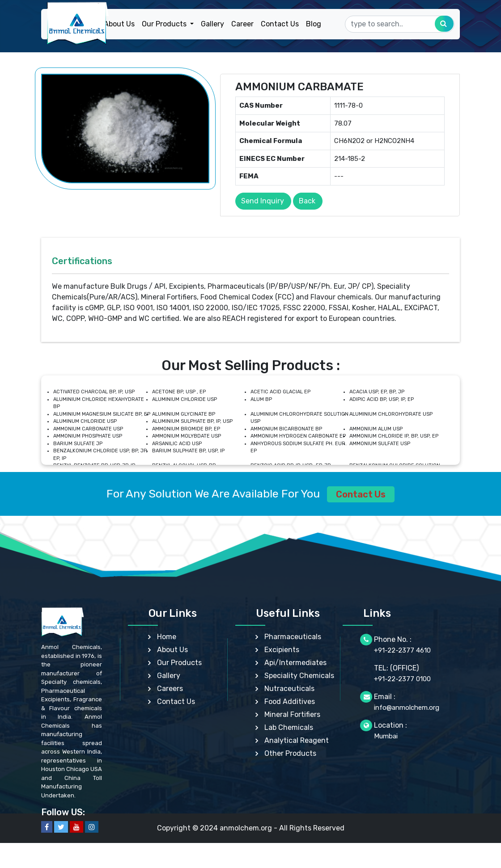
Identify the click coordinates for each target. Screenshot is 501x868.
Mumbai (386, 736)
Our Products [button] (165, 24)
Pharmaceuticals (293, 637)
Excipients (282, 650)
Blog (314, 24)
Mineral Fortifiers (292, 714)
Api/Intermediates (295, 663)
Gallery (212, 24)
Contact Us (280, 24)
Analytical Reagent (297, 740)
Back (307, 201)
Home (167, 637)
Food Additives (290, 702)
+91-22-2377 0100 (402, 679)
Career (242, 24)
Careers (170, 689)
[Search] (400, 24)
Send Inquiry (263, 201)
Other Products (290, 753)
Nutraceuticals (289, 689)
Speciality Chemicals (299, 676)
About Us (119, 24)
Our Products (179, 663)
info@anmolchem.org (407, 708)
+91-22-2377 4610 (402, 650)
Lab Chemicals (289, 727)
